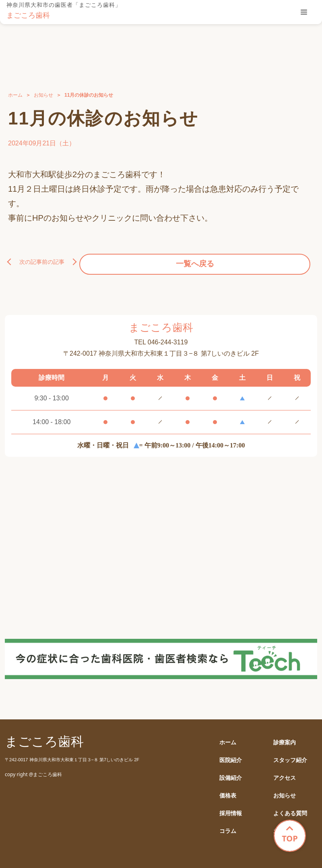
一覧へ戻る (161, 260)
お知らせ (43, 95)
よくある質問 (290, 809)
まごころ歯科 (28, 15)
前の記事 (291, 260)
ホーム (15, 95)
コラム (228, 827)
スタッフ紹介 (290, 756)
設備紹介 (231, 774)
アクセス (285, 774)
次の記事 (31, 260)
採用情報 (231, 809)
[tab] (304, 12)
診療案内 (285, 738)
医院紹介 (231, 756)
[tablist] (304, 12)
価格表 (228, 791)
